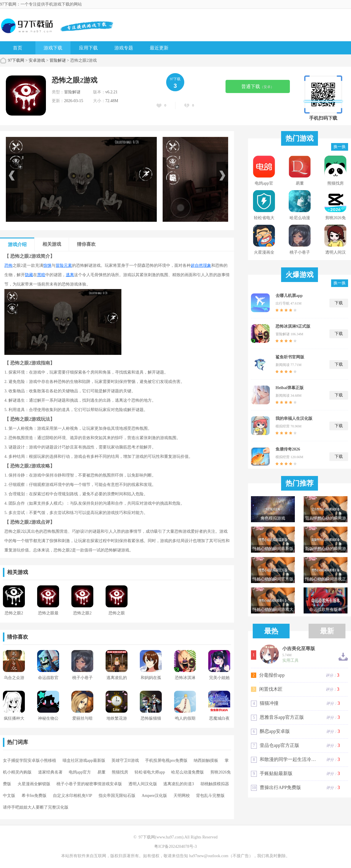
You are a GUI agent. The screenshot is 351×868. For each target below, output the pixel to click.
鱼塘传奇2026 (288, 449)
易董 (101, 772)
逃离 (70, 275)
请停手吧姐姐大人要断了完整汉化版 (36, 807)
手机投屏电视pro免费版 (166, 760)
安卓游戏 (37, 60)
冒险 (60, 265)
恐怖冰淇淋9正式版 (293, 326)
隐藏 (29, 275)
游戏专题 (124, 48)
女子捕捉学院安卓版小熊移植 (30, 760)
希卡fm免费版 (34, 796)
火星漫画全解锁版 (34, 784)
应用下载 (88, 48)
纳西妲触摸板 (206, 760)
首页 (18, 48)
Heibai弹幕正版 (290, 388)
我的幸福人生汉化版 (294, 418)
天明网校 (182, 796)
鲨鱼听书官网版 (290, 357)
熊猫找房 (120, 772)
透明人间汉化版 (143, 784)
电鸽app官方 (80, 772)
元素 (68, 265)
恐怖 (8, 265)
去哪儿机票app (289, 296)
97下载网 (16, 60)
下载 (339, 303)
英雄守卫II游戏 (125, 760)
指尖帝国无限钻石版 (117, 796)
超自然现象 (201, 265)
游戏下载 (53, 48)
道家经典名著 (50, 772)
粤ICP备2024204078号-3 (175, 846)
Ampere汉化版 (154, 796)
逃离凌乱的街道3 (179, 784)
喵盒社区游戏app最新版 (84, 760)
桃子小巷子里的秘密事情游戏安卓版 (89, 784)
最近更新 (159, 48)
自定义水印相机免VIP (73, 796)
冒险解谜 (58, 60)
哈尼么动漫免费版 (187, 772)
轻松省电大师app (150, 772)
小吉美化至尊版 (299, 649)
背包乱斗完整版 (210, 796)
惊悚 (47, 265)
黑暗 (41, 275)
